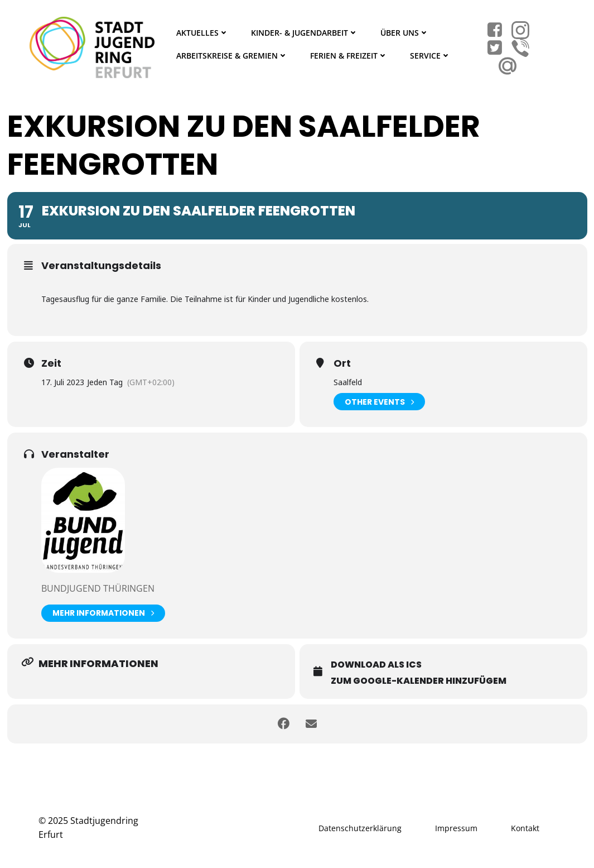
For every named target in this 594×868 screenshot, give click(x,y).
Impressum (456, 828)
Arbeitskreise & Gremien (232, 56)
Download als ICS (376, 665)
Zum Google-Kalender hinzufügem (419, 681)
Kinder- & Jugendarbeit (305, 33)
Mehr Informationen (103, 613)
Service (430, 56)
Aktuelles (202, 33)
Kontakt (525, 828)
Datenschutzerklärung (360, 828)
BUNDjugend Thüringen (98, 588)
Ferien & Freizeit (349, 56)
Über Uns (405, 33)
